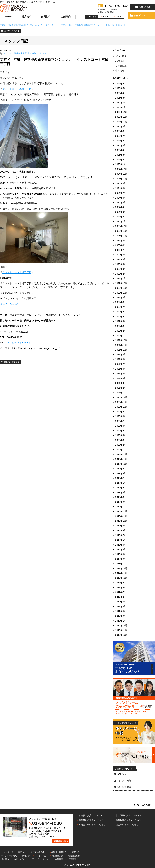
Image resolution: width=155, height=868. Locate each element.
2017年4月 (121, 606)
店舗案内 (5, 859)
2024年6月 (121, 198)
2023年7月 (121, 250)
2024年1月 (121, 222)
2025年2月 (121, 160)
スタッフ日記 (124, 781)
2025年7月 (121, 136)
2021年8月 (121, 359)
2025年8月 (121, 131)
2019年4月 (121, 493)
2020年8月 (121, 416)
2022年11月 (121, 288)
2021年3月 (121, 383)
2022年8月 (121, 302)
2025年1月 (121, 164)
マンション (9, 54)
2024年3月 (121, 212)
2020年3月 (121, 440)
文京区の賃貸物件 (39, 852)
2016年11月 (121, 630)
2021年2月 (121, 388)
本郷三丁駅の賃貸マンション (92, 825)
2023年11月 (121, 231)
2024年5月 (121, 202)
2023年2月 (121, 274)
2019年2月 (121, 502)
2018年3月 (121, 554)
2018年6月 (121, 540)
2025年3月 (121, 155)
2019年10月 (121, 464)
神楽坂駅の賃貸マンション (129, 820)
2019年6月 (121, 483)
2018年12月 (121, 511)
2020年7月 (121, 421)
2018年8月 (121, 530)
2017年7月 (121, 592)
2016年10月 (121, 635)
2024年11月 (121, 174)
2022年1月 (121, 336)
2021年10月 (121, 350)
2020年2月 (121, 445)
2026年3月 (121, 98)
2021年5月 (121, 374)
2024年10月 (121, 179)
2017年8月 (121, 588)
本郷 (29, 54)
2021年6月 (121, 369)
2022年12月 (121, 283)
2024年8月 (121, 188)
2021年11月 (121, 345)
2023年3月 (121, 269)
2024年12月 (121, 169)
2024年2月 (121, 217)
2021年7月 (121, 364)
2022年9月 (121, 298)
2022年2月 (121, 331)
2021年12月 (121, 340)
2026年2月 (121, 103)
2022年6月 (121, 312)
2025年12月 (121, 112)
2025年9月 (121, 126)
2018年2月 (121, 559)
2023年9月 (121, 241)
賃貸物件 (22, 852)
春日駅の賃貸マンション (90, 815)
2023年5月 (121, 259)
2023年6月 (121, 255)
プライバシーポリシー (41, 859)
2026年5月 (121, 88)
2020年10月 (121, 407)
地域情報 (120, 61)
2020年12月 (121, 397)
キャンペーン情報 (9, 856)
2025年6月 (121, 141)
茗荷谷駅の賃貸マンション (91, 820)
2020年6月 (121, 426)
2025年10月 (121, 122)
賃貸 (45, 54)
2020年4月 (121, 435)
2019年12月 (121, 454)
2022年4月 (121, 321)
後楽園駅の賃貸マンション (129, 815)
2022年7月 (121, 307)
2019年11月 (121, 459)
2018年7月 (121, 535)
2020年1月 (121, 450)
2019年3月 (121, 497)
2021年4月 (121, 378)
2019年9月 (121, 469)
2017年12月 (121, 569)
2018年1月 (121, 564)
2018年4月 (121, 549)
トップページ (7, 852)
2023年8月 (121, 245)
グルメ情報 (121, 56)
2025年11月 (121, 117)
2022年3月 (121, 326)
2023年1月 (121, 278)
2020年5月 (121, 431)
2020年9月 (121, 412)
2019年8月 (121, 473)
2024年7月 (121, 193)
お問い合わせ (20, 859)
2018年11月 (121, 516)
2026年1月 (121, 107)
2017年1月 (121, 621)
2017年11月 (121, 573)
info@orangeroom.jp (19, 343)
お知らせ (122, 774)
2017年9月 (121, 583)
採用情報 (72, 859)
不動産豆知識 (124, 787)
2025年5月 (121, 146)
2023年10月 (121, 236)
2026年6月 (121, 84)
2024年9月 (121, 183)
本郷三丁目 (37, 54)
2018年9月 (121, 526)
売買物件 (76, 852)
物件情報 (120, 71)
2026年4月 (121, 93)
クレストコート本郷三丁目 (17, 89)
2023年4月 (121, 264)
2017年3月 (121, 611)
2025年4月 (121, 150)
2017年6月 (121, 597)
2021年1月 (121, 393)
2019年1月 (121, 507)
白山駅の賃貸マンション (127, 825)
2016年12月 (121, 625)
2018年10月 (121, 521)
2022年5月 (121, 317)
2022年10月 (121, 293)
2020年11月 (121, 402)
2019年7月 (121, 478)
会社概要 (59, 859)
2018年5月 (121, 545)
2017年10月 (121, 578)
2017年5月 (121, 602)
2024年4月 (121, 207)
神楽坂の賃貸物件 (59, 852)
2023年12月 (121, 226)
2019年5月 (121, 488)
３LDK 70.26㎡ (9, 304)
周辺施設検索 (74, 856)
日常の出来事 (122, 66)
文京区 (24, 54)
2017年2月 (121, 616)
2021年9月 (121, 355)
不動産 (17, 54)
